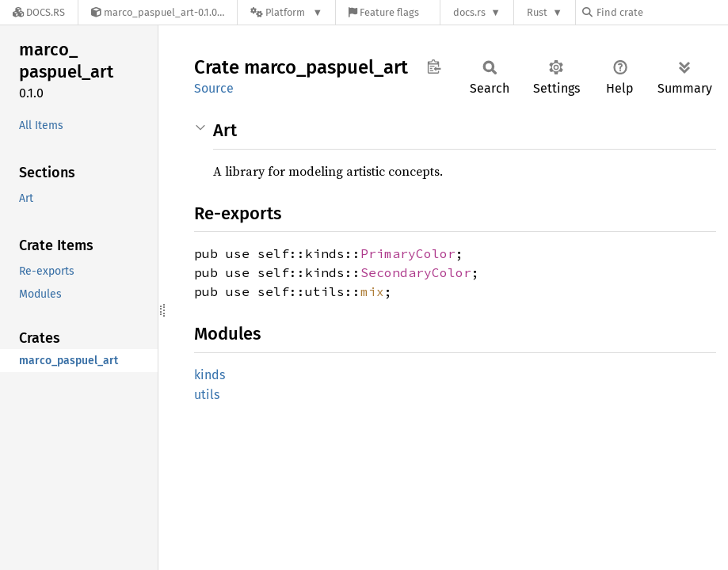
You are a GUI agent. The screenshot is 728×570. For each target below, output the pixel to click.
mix (372, 291)
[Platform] (286, 12)
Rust (537, 12)
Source (214, 88)
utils (207, 395)
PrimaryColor (408, 253)
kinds (210, 375)
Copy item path (434, 66)
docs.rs (469, 12)
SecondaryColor (416, 272)
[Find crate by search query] (661, 12)
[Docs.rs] (39, 12)
